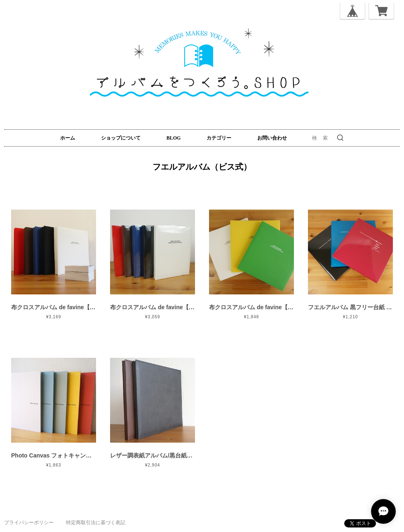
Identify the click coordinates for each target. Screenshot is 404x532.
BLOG (174, 138)
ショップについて (121, 138)
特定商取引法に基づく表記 (96, 523)
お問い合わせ (272, 138)
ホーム (68, 138)
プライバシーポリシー (29, 523)
